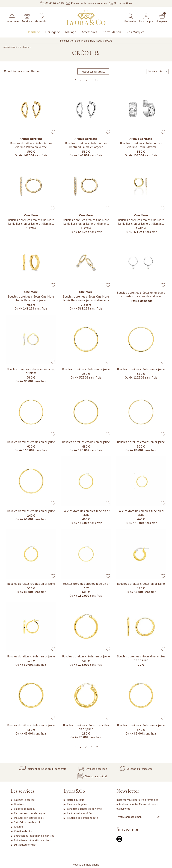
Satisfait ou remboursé (27, 826)
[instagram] (119, 840)
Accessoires (89, 32)
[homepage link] (86, 18)
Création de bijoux (24, 836)
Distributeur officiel (25, 852)
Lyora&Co (74, 790)
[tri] (158, 72)
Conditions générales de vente (84, 810)
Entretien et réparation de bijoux (33, 847)
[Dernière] (97, 80)
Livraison (19, 805)
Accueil (7, 47)
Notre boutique (76, 799)
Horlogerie (53, 32)
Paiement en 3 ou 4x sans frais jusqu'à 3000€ (86, 41)
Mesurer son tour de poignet (30, 815)
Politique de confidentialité (82, 820)
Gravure (19, 831)
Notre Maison (112, 32)
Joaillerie (34, 32)
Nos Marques (135, 32)
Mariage (71, 32)
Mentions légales (77, 805)
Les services (23, 790)
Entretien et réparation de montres (34, 842)
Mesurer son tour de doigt (29, 820)
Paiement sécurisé (24, 799)
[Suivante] (91, 80)
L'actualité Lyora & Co (79, 815)
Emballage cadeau (25, 810)
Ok (159, 816)
